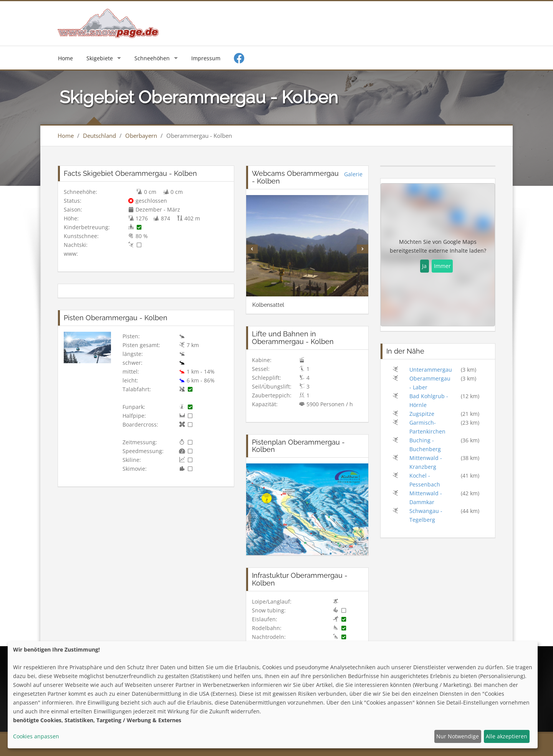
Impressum (206, 58)
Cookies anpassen (36, 736)
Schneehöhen (152, 58)
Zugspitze (422, 414)
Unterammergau (431, 370)
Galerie (353, 174)
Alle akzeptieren (507, 736)
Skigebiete (100, 58)
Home (65, 58)
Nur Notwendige (458, 736)
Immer (442, 266)
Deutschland (99, 136)
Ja (424, 266)
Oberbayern (141, 136)
